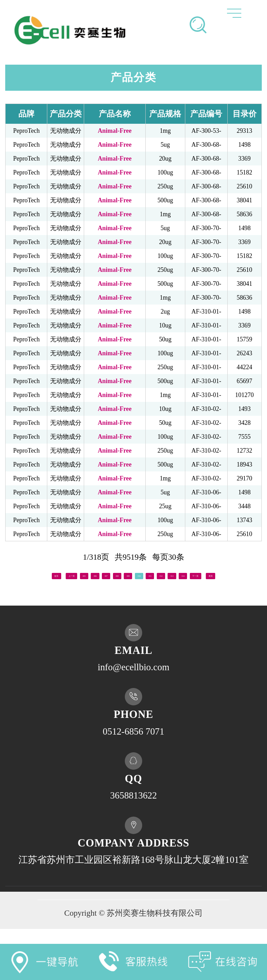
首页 (17, 574)
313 (232, 574)
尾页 (151, 586)
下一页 (120, 586)
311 (192, 574)
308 (133, 574)
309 (153, 574)
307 (113, 574)
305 (73, 574)
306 (93, 574)
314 (252, 574)
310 (173, 574)
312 (212, 574)
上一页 (47, 574)
